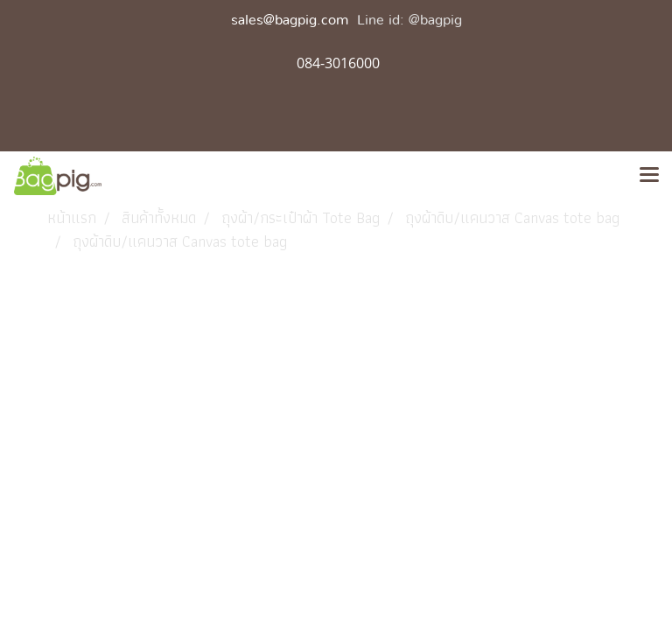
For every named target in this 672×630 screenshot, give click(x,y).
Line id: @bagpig (409, 20)
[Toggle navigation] (649, 176)
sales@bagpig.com (290, 20)
